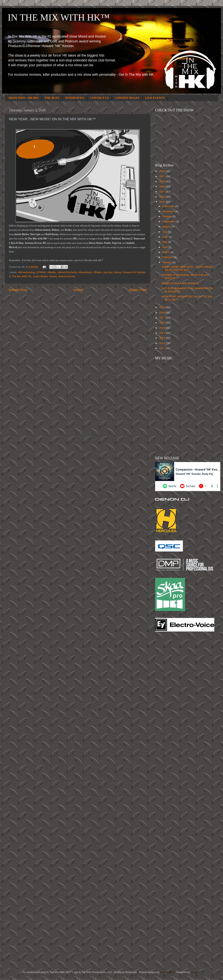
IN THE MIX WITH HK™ (59, 17)
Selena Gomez (67, 276)
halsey (118, 272)
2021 (162, 197)
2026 (162, 171)
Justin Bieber (40, 276)
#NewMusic (85, 272)
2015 (162, 328)
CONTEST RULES (127, 98)
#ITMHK (41, 272)
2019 (162, 307)
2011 (162, 348)
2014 (162, 333)
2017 (162, 318)
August (167, 227)
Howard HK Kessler (134, 272)
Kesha (53, 276)
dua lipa (108, 272)
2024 (162, 181)
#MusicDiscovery (67, 272)
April (165, 247)
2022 (162, 192)
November (169, 211)
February (168, 257)
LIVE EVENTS (155, 98)
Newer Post (18, 290)
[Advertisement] (171, 697)
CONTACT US (100, 98)
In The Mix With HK (20, 276)
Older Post (138, 290)
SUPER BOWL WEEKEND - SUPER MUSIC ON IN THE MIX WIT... (188, 268)
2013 (162, 338)
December (169, 206)
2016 (162, 323)
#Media (52, 272)
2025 (162, 176)
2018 (162, 313)
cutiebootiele (168, 972)
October (167, 216)
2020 (162, 202)
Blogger (195, 972)
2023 (162, 186)
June (166, 237)
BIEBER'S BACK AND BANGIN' (180, 283)
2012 (162, 343)
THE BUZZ (52, 98)
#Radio (98, 272)
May (165, 242)
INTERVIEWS (75, 98)
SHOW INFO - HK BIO (24, 98)
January (167, 262)
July (165, 232)
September (169, 222)
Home (78, 290)
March (166, 252)
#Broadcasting (26, 272)
